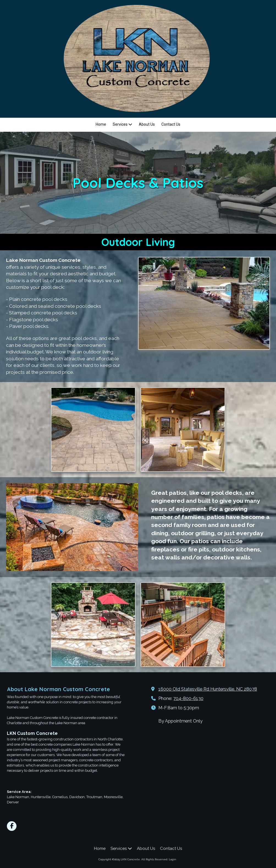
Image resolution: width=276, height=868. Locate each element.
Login (172, 859)
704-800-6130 (188, 698)
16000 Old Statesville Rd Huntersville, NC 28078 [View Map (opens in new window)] (208, 689)
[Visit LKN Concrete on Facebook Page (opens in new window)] (12, 826)
